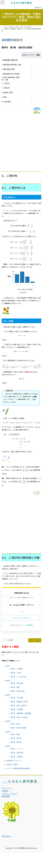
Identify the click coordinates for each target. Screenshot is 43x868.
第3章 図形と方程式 (19, 703)
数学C (8, 743)
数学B (8, 718)
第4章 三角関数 (17, 707)
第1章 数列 (15, 721)
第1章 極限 (15, 731)
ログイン (38, 7)
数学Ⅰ (9, 663)
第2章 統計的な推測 (19, 725)
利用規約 (5, 788)
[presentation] (6, 206)
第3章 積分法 (16, 739)
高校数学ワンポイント (14, 758)
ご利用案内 (29, 622)
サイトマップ (7, 785)
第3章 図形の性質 (18, 688)
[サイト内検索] (35, 637)
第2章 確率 (15, 684)
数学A (8, 678)
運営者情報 (6, 793)
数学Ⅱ (9, 692)
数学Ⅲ (9, 729)
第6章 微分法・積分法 (19, 714)
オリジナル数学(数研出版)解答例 (18, 765)
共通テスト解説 (12, 762)
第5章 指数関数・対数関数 (21, 710)
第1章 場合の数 (17, 680)
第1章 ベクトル (17, 746)
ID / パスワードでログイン (22, 615)
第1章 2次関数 (17, 666)
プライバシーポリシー (10, 791)
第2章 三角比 (16, 670)
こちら (18, 658)
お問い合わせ (7, 833)
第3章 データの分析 (19, 674)
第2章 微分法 (16, 735)
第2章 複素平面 (17, 750)
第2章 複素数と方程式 (19, 699)
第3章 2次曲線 (17, 754)
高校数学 (7, 40)
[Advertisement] (21, 141)
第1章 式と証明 (17, 695)
